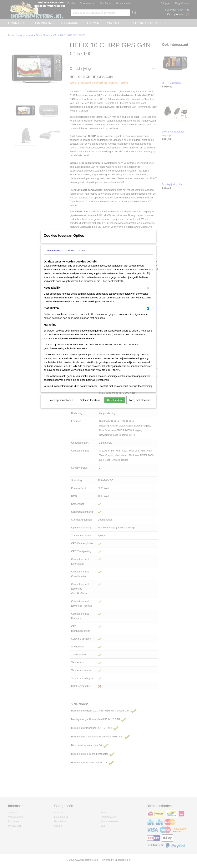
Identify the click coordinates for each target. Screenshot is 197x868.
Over (82, 255)
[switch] (148, 293)
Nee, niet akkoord (140, 405)
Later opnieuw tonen (61, 405)
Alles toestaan (115, 405)
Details (70, 255)
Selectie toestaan (90, 405)
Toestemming (54, 255)
